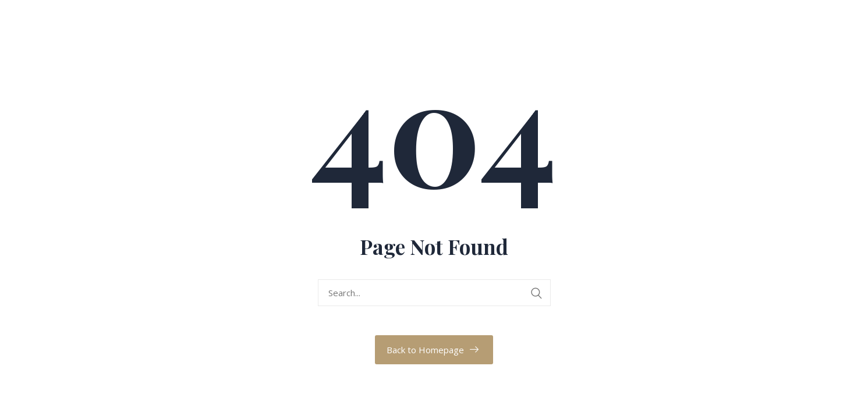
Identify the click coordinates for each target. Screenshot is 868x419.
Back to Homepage (425, 350)
